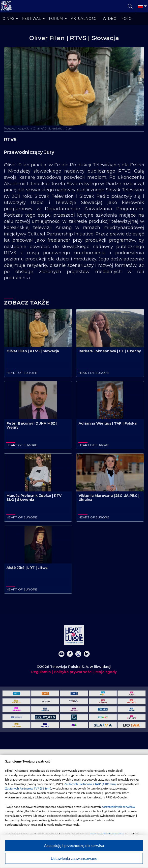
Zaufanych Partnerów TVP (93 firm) (28, 788)
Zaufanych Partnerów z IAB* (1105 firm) (90, 784)
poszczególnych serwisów (118, 807)
